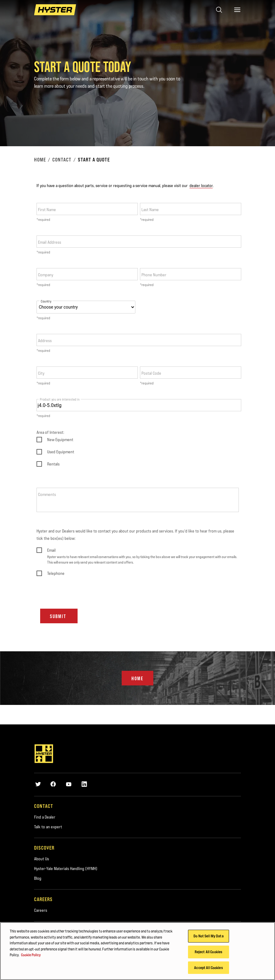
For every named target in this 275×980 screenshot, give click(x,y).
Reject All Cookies (209, 953)
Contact (62, 160)
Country (46, 301)
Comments (47, 494)
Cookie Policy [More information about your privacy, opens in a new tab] (31, 956)
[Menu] (237, 10)
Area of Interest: (50, 432)
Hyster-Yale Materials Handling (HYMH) (66, 869)
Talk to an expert (48, 827)
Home (40, 160)
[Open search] (219, 10)
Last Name (150, 210)
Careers (41, 910)
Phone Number (154, 275)
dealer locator (201, 186)
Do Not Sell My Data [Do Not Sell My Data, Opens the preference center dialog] (208, 937)
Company (46, 275)
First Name (47, 210)
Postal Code (151, 373)
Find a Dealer (45, 817)
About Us (42, 859)
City (41, 373)
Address (45, 341)
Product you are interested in (60, 399)
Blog (38, 878)
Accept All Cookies (208, 969)
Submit (59, 616)
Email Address (50, 242)
